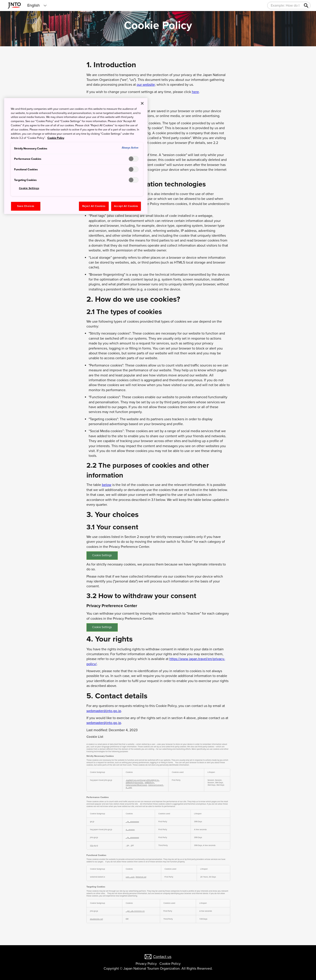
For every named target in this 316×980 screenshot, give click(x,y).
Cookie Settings (102, 555)
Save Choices (26, 206)
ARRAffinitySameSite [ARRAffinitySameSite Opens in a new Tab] (135, 783)
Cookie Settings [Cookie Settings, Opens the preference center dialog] (29, 188)
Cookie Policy (170, 964)
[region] (76, 156)
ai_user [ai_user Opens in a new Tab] (129, 788)
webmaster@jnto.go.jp (104, 711)
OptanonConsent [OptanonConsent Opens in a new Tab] (156, 785)
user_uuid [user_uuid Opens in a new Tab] (130, 877)
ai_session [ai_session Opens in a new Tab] (130, 830)
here (195, 92)
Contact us (162, 957)
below (107, 485)
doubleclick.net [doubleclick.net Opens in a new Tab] (96, 919)
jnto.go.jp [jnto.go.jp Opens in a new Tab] (94, 845)
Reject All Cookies (94, 206)
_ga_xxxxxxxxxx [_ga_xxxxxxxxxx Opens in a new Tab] (132, 822)
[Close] (142, 103)
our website (146, 85)
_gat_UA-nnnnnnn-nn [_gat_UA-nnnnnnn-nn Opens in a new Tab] (135, 911)
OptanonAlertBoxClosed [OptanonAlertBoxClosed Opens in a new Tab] (136, 785)
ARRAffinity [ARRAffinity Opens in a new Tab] (150, 783)
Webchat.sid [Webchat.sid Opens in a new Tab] (141, 877)
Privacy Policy (146, 964)
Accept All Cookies (126, 206)
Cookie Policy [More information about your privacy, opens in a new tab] (56, 138)
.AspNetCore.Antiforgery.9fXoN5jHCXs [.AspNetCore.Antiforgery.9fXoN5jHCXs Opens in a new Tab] (143, 780)
